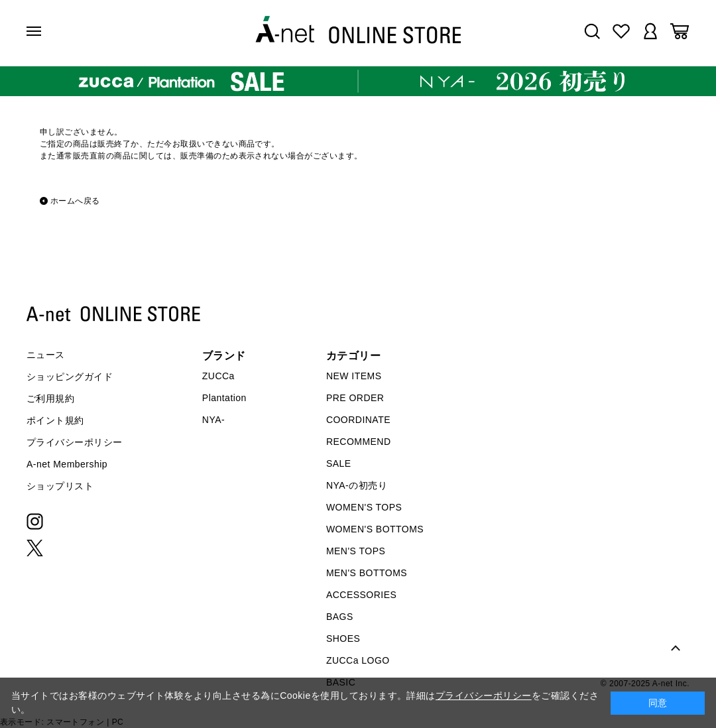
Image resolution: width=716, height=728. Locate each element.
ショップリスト (60, 486)
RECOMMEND (359, 442)
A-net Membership (67, 464)
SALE (339, 463)
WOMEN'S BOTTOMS (375, 529)
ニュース (46, 355)
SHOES (343, 638)
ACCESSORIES (361, 595)
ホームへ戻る (75, 201)
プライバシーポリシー (75, 442)
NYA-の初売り (357, 485)
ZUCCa (218, 376)
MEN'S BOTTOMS (367, 573)
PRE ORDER (355, 398)
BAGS (340, 617)
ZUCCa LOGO (358, 660)
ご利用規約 (50, 398)
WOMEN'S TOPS (364, 507)
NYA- (213, 420)
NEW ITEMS (354, 376)
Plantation (224, 398)
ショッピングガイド (70, 377)
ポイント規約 (55, 420)
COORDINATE (358, 420)
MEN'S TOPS (356, 551)
